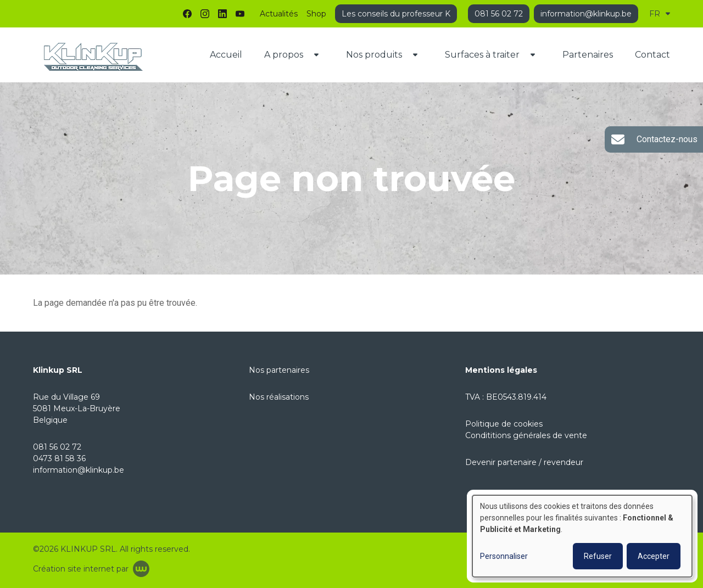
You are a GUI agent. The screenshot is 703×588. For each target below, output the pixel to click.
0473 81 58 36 (59, 458)
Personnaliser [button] (504, 556)
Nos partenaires (279, 370)
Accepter (654, 556)
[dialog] (582, 536)
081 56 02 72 (57, 447)
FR (660, 14)
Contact (652, 55)
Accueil (226, 55)
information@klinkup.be (79, 470)
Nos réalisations (279, 397)
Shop (316, 14)
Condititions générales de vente (526, 435)
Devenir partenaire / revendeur (524, 462)
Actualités (279, 14)
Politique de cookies (504, 424)
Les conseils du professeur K (396, 14)
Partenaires (588, 55)
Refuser (598, 556)
